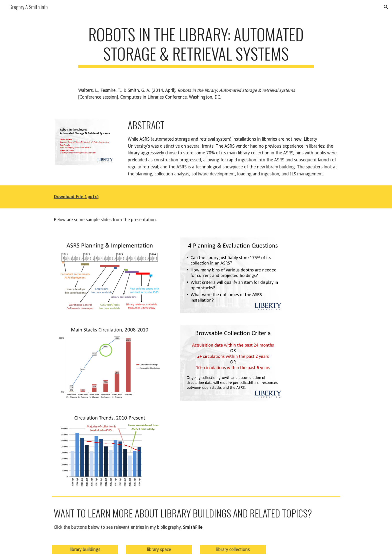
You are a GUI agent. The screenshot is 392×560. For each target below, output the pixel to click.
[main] (196, 46)
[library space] (159, 549)
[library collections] (233, 549)
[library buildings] (85, 549)
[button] (386, 7)
